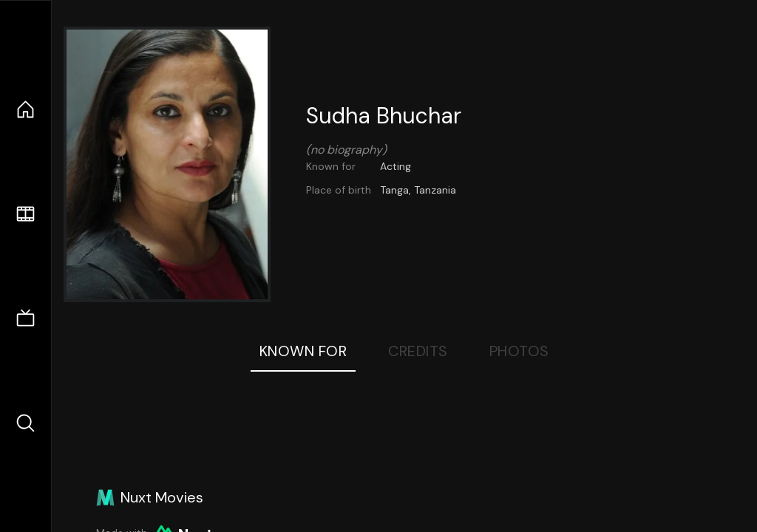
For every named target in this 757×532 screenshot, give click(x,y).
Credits (418, 351)
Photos (519, 351)
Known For (303, 351)
